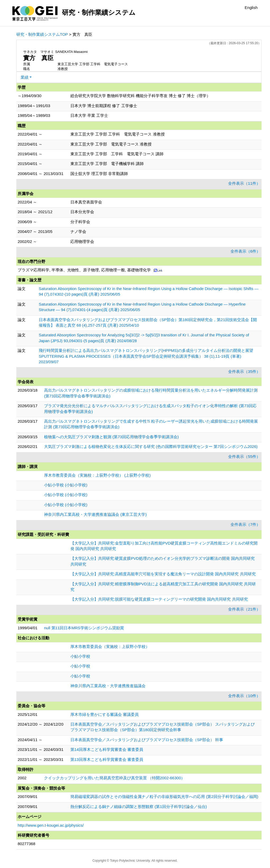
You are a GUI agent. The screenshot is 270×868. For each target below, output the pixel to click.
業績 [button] (25, 77)
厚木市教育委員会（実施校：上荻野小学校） (110, 647)
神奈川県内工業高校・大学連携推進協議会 (108, 686)
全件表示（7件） (245, 524)
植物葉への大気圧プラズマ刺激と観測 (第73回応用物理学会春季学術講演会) (111, 437)
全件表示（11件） (244, 183)
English (251, 8)
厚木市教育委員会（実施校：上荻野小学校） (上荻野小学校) (97, 475)
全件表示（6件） (245, 251)
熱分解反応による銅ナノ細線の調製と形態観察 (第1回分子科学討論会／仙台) (139, 807)
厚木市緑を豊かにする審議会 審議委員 (105, 714)
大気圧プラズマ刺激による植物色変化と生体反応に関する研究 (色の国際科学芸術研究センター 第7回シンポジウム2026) (151, 447)
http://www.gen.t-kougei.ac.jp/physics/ (51, 825)
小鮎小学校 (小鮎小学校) (66, 485)
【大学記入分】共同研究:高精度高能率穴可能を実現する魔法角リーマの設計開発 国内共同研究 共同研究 (163, 574)
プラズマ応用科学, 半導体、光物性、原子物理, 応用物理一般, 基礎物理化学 (84, 270)
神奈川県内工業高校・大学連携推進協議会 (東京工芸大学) (95, 514)
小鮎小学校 (80, 656)
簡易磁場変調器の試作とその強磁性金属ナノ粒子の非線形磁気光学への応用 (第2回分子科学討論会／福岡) (164, 797)
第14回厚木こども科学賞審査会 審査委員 (107, 749)
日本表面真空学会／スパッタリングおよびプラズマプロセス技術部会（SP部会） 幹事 (147, 740)
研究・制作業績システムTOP (42, 34)
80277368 (26, 844)
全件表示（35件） (244, 371)
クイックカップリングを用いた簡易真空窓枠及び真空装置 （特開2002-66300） (114, 778)
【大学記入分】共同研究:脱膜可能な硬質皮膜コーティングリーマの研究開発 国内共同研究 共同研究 (159, 599)
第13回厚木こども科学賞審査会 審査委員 (107, 759)
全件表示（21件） (244, 609)
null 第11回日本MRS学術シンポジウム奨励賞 (84, 628)
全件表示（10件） (244, 696)
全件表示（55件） (244, 457)
